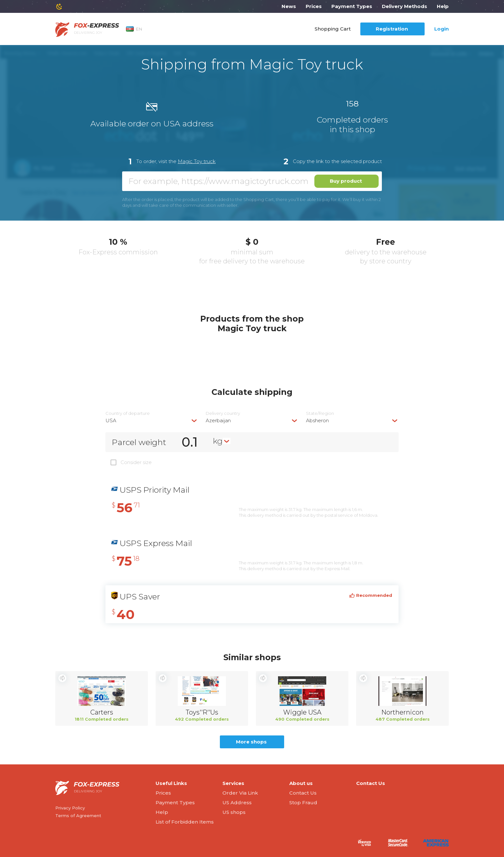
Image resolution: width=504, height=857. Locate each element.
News (289, 6)
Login (441, 29)
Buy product (346, 181)
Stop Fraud (303, 802)
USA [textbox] (111, 420)
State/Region (320, 413)
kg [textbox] (218, 441)
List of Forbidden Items (185, 822)
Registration (392, 29)
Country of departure (128, 413)
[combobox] (152, 420)
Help (443, 6)
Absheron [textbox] (317, 420)
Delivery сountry (223, 413)
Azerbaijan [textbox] (218, 420)
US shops (234, 812)
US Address (237, 802)
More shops (251, 742)
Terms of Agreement (78, 816)
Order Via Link (240, 793)
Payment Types (352, 6)
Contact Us (303, 793)
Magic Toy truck (197, 161)
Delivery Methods (405, 6)
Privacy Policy (70, 808)
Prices (314, 6)
